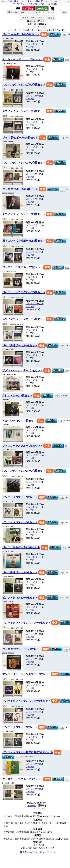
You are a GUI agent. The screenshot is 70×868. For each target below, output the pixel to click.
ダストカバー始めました (53, 1)
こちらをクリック (45, 848)
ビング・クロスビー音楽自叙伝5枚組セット (28, 752)
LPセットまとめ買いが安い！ (34, 4)
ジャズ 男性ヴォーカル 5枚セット (22, 649)
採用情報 (53, 4)
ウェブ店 (30, 47)
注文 (64, 35)
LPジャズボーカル (35, 44)
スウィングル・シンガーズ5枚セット (24, 85)
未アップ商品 (34, 1)
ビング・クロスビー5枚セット (20, 497)
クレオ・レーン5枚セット (17, 396)
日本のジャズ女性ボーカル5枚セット (24, 241)
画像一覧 (32, 24)
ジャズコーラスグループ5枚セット (23, 267)
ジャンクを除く (38, 17)
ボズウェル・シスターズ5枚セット (23, 370)
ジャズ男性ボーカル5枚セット (20, 345)
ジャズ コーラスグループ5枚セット (24, 292)
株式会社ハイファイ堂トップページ (38, 852)
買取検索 (51, 18)
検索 (65, 12)
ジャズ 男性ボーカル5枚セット (20, 138)
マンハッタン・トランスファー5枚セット (26, 623)
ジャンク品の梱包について (14, 1)
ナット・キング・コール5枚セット (23, 59)
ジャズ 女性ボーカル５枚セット (21, 34)
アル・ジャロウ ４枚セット (19, 421)
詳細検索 (25, 17)
